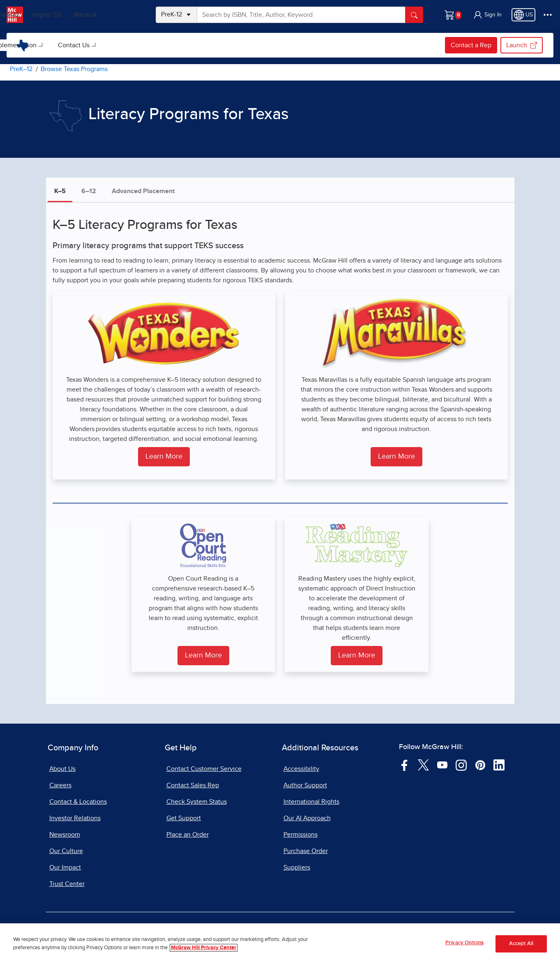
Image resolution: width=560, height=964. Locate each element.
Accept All (521, 944)
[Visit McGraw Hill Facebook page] (404, 765)
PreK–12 (44, 15)
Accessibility (301, 769)
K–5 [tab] (60, 191)
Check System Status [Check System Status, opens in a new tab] (197, 802)
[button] (487, 15)
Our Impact (65, 867)
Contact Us (216, 45)
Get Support (184, 818)
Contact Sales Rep (193, 785)
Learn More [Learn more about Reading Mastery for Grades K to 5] (357, 655)
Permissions (301, 835)
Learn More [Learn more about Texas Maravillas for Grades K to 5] (396, 457)
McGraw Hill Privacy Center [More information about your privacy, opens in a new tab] (204, 948)
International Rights (311, 802)
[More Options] (548, 15)
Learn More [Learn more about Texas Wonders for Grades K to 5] (164, 457)
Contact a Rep (471, 45)
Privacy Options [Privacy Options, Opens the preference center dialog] (464, 943)
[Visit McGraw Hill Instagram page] (461, 765)
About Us (62, 769)
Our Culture (66, 851)
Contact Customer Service (204, 769)
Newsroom (65, 835)
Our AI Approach (307, 818)
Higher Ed (83, 15)
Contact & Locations (78, 802)
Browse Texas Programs (79, 45)
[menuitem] (78, 45)
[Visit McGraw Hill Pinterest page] (480, 765)
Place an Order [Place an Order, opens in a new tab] (188, 835)
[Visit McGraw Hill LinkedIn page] (499, 765)
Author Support (305, 785)
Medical (121, 15)
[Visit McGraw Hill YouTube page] (442, 765)
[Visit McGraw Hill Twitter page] (423, 765)
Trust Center (67, 884)
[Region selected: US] (523, 15)
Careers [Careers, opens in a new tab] (60, 785)
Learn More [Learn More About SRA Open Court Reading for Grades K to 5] (203, 655)
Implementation (156, 45)
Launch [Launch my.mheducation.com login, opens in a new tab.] (522, 45)
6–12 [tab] (89, 191)
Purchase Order (306, 851)
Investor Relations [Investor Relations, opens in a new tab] (75, 818)
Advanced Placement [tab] (143, 191)
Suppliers (297, 867)
